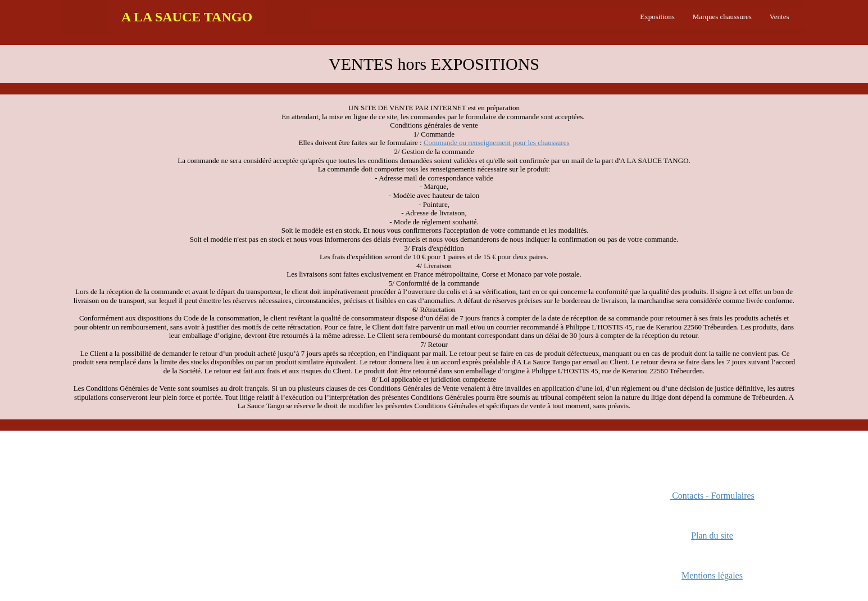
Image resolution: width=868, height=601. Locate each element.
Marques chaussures (722, 17)
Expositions (657, 17)
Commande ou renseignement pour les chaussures (497, 143)
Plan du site (712, 536)
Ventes (780, 17)
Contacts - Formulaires (712, 496)
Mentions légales (712, 575)
